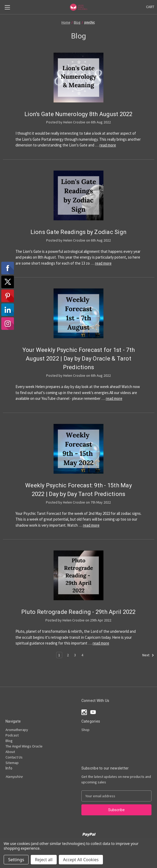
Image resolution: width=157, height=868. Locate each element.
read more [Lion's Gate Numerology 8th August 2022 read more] (108, 145)
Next (148, 655)
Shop (85, 730)
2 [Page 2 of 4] (68, 655)
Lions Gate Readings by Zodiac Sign (79, 232)
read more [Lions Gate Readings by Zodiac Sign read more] (103, 263)
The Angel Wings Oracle (24, 746)
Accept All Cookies (81, 860)
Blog (9, 741)
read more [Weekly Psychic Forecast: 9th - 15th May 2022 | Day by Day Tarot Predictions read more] (91, 525)
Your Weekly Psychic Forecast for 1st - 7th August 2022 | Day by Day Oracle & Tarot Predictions (79, 359)
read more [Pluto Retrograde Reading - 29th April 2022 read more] (101, 643)
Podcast (12, 735)
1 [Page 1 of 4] (59, 655)
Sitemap (12, 763)
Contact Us (14, 757)
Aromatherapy (17, 730)
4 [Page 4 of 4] (82, 655)
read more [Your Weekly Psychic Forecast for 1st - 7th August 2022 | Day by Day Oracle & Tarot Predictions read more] (114, 398)
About (10, 752)
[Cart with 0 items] (150, 7)
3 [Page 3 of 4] (75, 655)
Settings (16, 860)
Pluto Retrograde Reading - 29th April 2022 (78, 612)
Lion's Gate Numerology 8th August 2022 (78, 114)
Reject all (44, 860)
